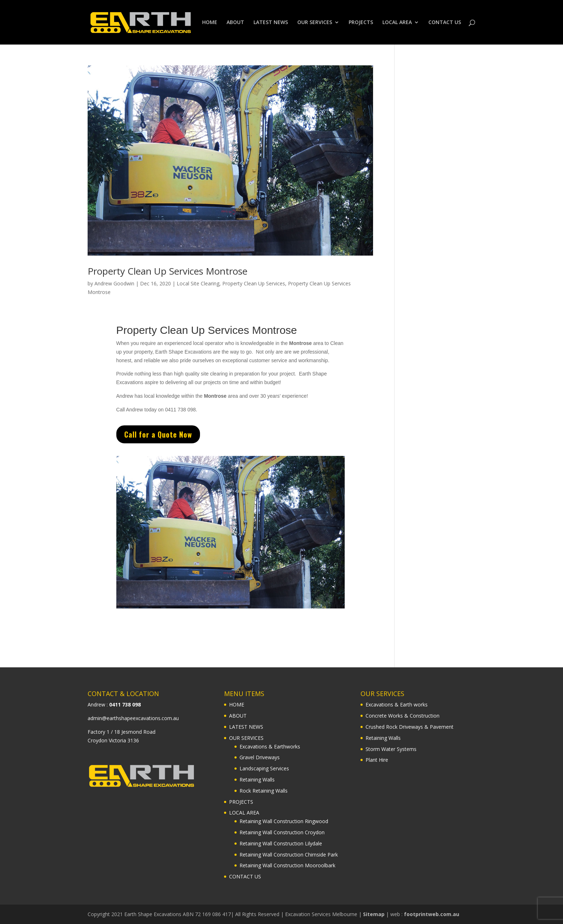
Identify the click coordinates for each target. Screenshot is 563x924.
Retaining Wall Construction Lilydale (281, 843)
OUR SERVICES (315, 23)
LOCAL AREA (397, 23)
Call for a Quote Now (190, 435)
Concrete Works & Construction (403, 716)
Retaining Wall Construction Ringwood (284, 821)
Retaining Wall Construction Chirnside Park (289, 855)
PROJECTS (361, 23)
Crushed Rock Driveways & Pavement (410, 727)
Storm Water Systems (391, 749)
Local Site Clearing (198, 283)
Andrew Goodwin (114, 283)
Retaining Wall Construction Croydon (282, 832)
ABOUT (235, 23)
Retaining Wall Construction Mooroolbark (287, 865)
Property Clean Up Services (254, 283)
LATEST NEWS (271, 23)
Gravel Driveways (260, 757)
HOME (210, 23)
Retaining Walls (257, 780)
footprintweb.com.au (432, 914)
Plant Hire (377, 760)
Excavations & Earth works (397, 704)
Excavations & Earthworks (270, 746)
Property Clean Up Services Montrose (167, 271)
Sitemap (374, 914)
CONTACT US (445, 23)
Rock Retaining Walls (264, 791)
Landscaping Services (264, 768)
